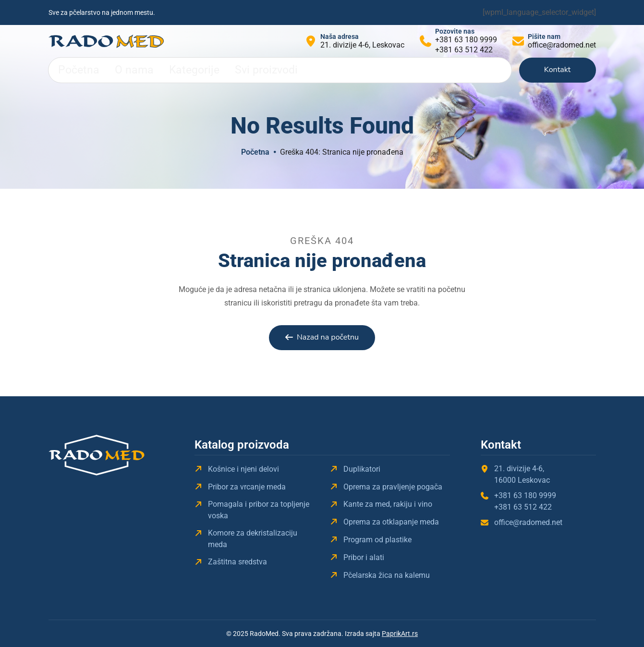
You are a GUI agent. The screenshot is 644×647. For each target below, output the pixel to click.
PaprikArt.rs (400, 634)
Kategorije (161, 70)
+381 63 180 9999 (466, 40)
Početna (72, 70)
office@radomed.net (562, 45)
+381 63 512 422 (464, 50)
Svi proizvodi (215, 70)
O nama (115, 70)
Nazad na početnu (328, 337)
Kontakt (557, 70)
